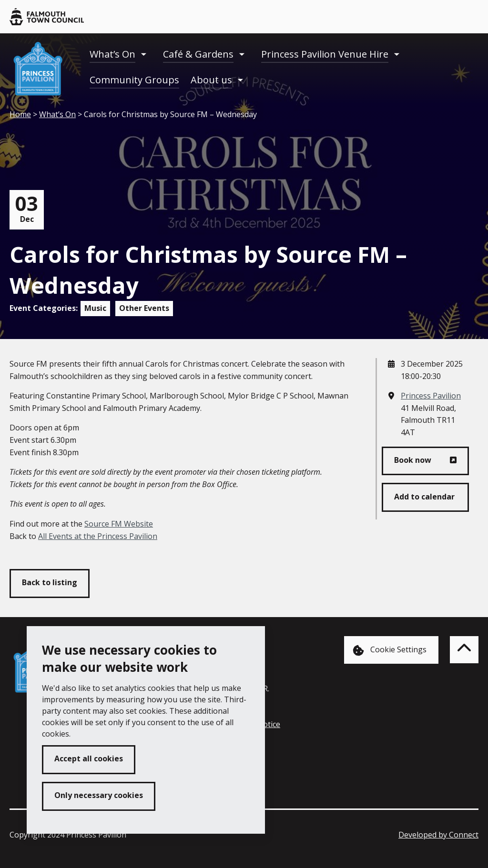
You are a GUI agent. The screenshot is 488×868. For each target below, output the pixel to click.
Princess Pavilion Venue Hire (325, 54)
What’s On (112, 54)
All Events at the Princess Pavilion (98, 536)
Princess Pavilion (431, 396)
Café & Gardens (198, 54)
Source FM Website (119, 524)
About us (211, 80)
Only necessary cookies (99, 795)
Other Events (144, 308)
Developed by (438, 835)
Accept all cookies (89, 758)
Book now (413, 460)
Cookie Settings (390, 650)
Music (95, 308)
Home (20, 114)
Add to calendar (424, 497)
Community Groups (134, 80)
